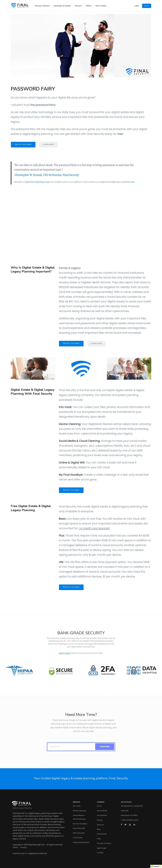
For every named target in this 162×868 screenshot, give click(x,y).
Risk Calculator (79, 833)
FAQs (99, 839)
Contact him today (128, 182)
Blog (99, 829)
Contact (100, 853)
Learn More (48, 145)
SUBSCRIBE (105, 747)
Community (78, 838)
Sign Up (147, 6)
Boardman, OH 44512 (129, 815)
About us (100, 825)
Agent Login (102, 848)
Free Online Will (79, 828)
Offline (89, 6)
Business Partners (42, 6)
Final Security (18, 813)
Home (99, 806)
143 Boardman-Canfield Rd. (132, 806)
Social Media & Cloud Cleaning (79, 817)
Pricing (100, 820)
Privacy (24, 847)
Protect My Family (23, 145)
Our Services (102, 815)
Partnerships (102, 834)
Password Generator (81, 842)
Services (78, 6)
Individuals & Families (62, 6)
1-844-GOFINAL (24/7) (130, 820)
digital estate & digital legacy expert (38, 182)
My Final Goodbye (80, 824)
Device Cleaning (79, 811)
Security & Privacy (104, 843)
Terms (15, 847)
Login (137, 6)
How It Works (101, 6)
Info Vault (77, 806)
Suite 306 (125, 811)
